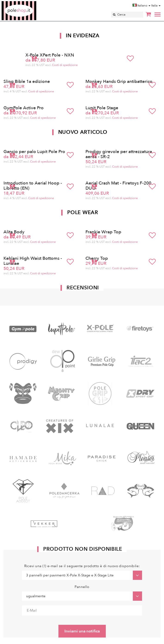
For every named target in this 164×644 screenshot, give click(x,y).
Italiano (141, 6)
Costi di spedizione (65, 65)
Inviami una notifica (82, 631)
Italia (156, 6)
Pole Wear (83, 213)
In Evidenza (83, 36)
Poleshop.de (30, 3)
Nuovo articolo (83, 132)
